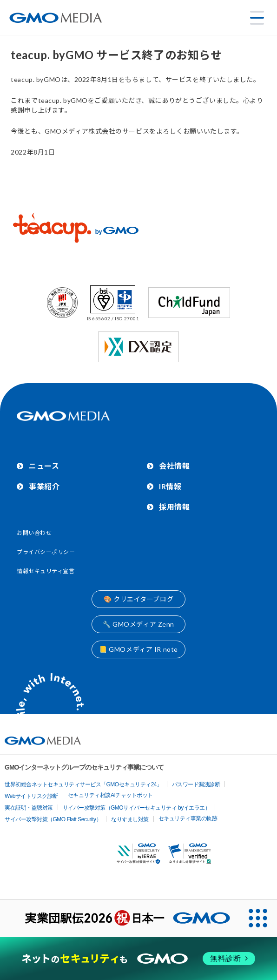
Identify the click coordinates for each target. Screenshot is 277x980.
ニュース (44, 466)
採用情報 (174, 507)
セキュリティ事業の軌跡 (188, 818)
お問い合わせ (34, 533)
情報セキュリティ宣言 (46, 571)
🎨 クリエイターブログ (138, 599)
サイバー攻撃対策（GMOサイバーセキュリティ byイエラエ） (137, 808)
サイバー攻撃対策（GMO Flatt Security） (53, 819)
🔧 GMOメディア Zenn (138, 624)
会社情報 (174, 466)
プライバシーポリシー (46, 552)
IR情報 (170, 486)
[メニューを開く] (257, 18)
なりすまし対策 (130, 819)
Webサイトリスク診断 (31, 796)
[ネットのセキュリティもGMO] (138, 959)
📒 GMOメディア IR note (138, 649)
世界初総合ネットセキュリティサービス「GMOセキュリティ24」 (83, 784)
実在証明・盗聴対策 (29, 808)
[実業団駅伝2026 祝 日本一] (120, 918)
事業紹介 (44, 486)
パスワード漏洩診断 (196, 784)
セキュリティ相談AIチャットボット (110, 795)
